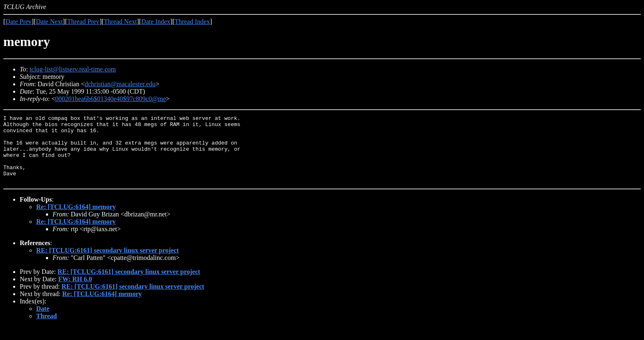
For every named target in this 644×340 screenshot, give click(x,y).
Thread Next (120, 22)
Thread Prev (83, 22)
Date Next (49, 22)
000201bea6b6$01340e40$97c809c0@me (110, 99)
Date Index (156, 22)
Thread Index (192, 22)
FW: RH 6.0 (75, 293)
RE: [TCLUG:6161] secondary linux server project (107, 264)
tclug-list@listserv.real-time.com (73, 69)
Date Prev (18, 22)
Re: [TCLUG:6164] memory (76, 220)
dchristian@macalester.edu (120, 84)
